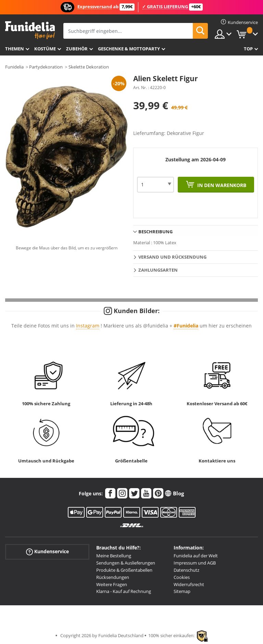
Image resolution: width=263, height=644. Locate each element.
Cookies (182, 577)
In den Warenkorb (221, 185)
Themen (15, 49)
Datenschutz (186, 570)
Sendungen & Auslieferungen (126, 563)
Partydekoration (46, 67)
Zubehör (77, 49)
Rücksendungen (113, 577)
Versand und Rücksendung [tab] (172, 257)
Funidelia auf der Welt (196, 556)
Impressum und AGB (195, 563)
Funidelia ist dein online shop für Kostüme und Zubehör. (30, 30)
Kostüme (45, 49)
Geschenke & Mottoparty (129, 49)
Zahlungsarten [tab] (158, 270)
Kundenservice (47, 552)
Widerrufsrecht (189, 584)
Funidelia (14, 67)
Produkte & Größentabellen (124, 570)
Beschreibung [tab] (155, 232)
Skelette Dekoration (89, 67)
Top (248, 49)
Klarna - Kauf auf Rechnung (124, 591)
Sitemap (182, 591)
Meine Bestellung (114, 556)
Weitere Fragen (112, 584)
